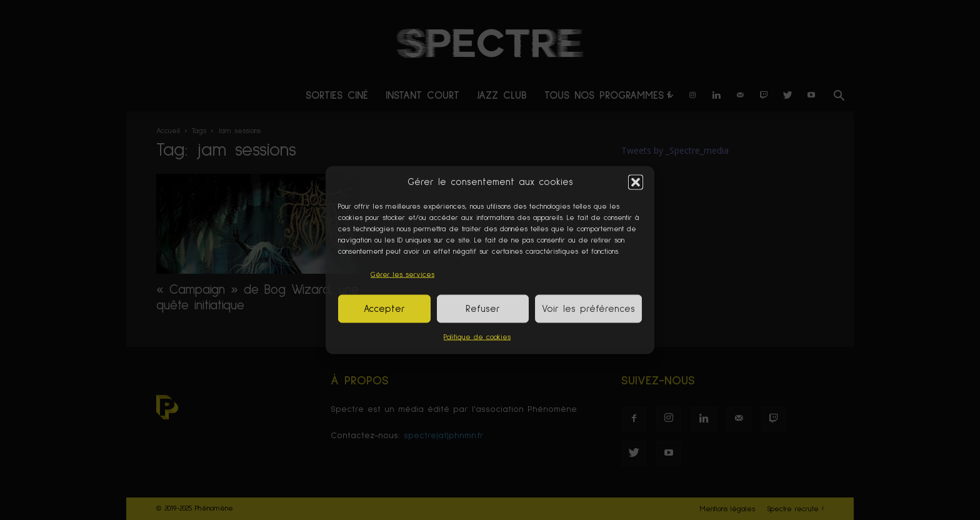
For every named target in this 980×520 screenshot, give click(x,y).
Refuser (483, 308)
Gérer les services (402, 275)
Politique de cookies (477, 337)
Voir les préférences (588, 308)
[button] (636, 182)
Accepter (384, 308)
